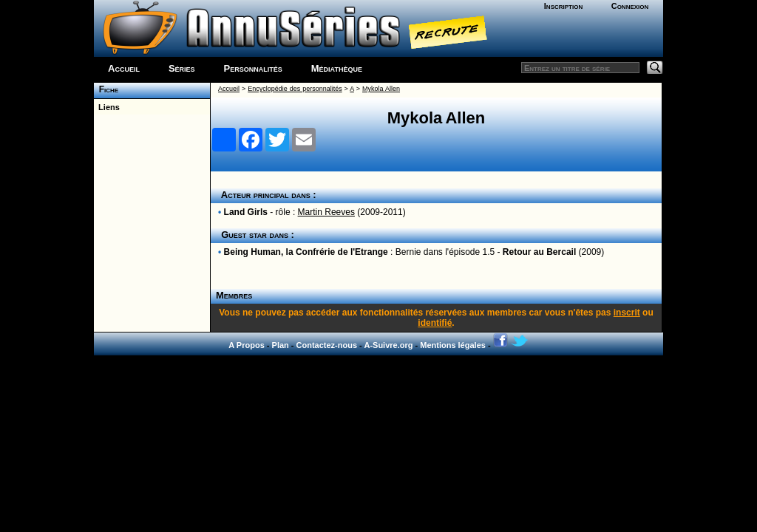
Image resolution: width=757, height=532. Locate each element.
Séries (182, 68)
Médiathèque (337, 68)
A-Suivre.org (388, 345)
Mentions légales (453, 345)
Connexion (630, 6)
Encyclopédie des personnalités (295, 89)
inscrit (627, 313)
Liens (107, 107)
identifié (435, 323)
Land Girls (246, 212)
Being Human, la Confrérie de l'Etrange (306, 252)
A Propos (247, 345)
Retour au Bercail (539, 252)
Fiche (106, 89)
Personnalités (253, 68)
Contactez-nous (327, 345)
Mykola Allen (381, 89)
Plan (281, 345)
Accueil (124, 68)
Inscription (563, 6)
